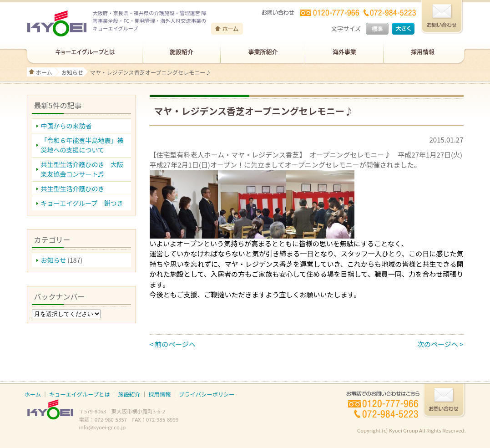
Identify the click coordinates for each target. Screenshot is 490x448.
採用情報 (159, 394)
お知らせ (72, 72)
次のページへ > (440, 344)
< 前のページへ (173, 344)
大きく (403, 29)
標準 (377, 29)
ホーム (44, 72)
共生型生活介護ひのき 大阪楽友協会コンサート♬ (82, 169)
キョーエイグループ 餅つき (82, 203)
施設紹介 (129, 394)
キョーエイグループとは (80, 394)
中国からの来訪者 (66, 126)
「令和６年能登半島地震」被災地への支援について (82, 145)
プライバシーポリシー (207, 394)
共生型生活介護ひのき (73, 188)
